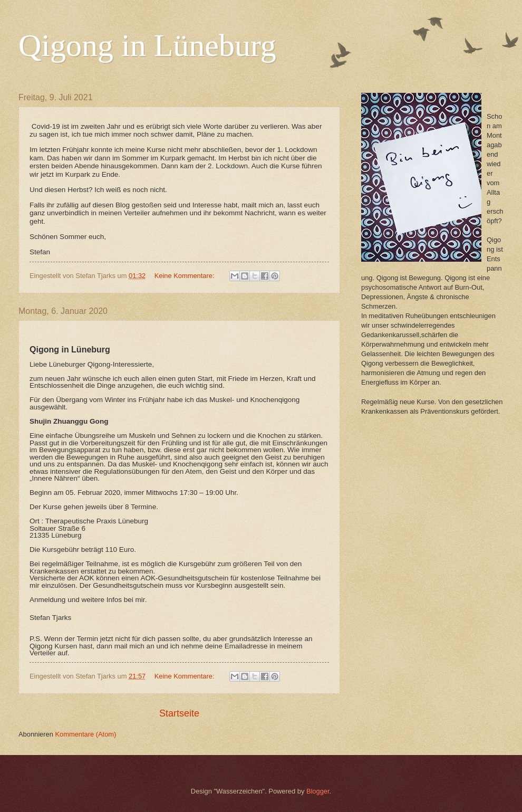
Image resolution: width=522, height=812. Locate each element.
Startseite (179, 713)
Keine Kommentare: (185, 276)
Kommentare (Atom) (85, 734)
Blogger (318, 791)
